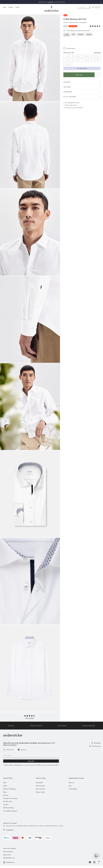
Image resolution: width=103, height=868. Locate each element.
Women (11, 7)
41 (76, 60)
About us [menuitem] (71, 783)
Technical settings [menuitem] (9, 808)
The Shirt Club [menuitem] (7, 801)
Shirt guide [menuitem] (39, 783)
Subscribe (31, 761)
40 (67, 60)
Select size (79, 75)
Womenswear (10, 750)
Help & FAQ (8, 778)
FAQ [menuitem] (5, 783)
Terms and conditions (10, 848)
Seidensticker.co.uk (9, 858)
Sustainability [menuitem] (73, 789)
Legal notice (7, 855)
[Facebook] (90, 862)
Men (5, 7)
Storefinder (97, 743)
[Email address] (31, 755)
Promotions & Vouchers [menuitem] (10, 798)
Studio (17, 7)
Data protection (8, 851)
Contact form (10, 830)
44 (67, 64)
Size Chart (97, 52)
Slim (73, 34)
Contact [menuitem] (6, 805)
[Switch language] (9, 862)
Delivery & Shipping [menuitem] (9, 789)
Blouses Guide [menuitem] (40, 792)
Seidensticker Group (76, 778)
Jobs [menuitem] (70, 786)
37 (76, 56)
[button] (30, 718)
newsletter (50, 2)
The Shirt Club (96, 746)
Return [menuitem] (5, 792)
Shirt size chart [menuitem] (40, 789)
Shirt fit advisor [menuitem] (41, 786)
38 (85, 56)
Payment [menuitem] (6, 795)
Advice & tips (41, 778)
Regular (89, 34)
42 (86, 60)
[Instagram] (94, 862)
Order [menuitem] (5, 786)
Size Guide (83, 68)
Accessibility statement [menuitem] (10, 811)
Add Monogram (71, 48)
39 (95, 56)
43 (95, 60)
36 (67, 56)
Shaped (81, 34)
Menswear (24, 750)
